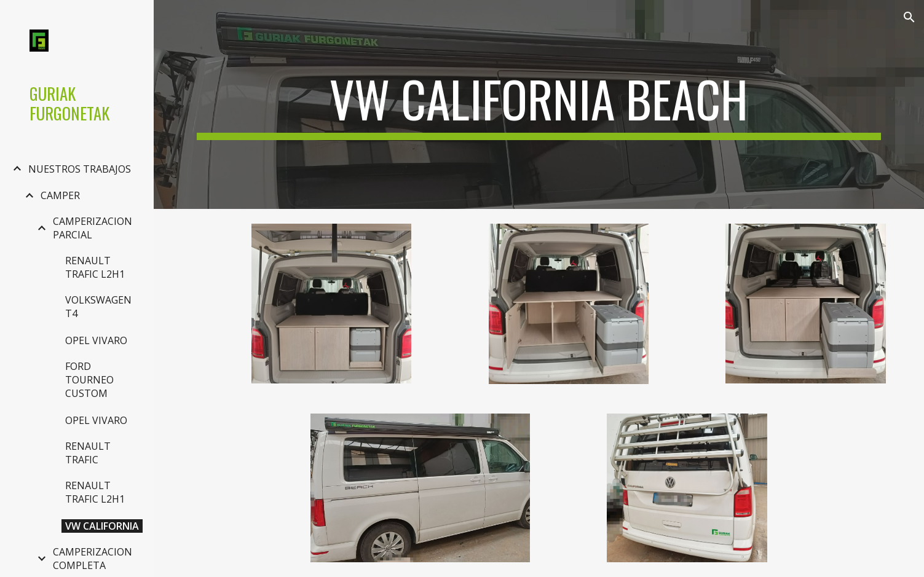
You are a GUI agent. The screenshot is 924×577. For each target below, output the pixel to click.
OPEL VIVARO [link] (96, 340)
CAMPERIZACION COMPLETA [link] (93, 559)
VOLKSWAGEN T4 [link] (98, 307)
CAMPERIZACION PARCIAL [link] (93, 228)
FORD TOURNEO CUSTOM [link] (89, 380)
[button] (909, 17)
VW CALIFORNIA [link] (102, 526)
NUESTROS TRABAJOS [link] (80, 169)
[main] (539, 104)
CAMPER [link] (60, 195)
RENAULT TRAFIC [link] (88, 453)
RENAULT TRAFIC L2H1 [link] (95, 267)
